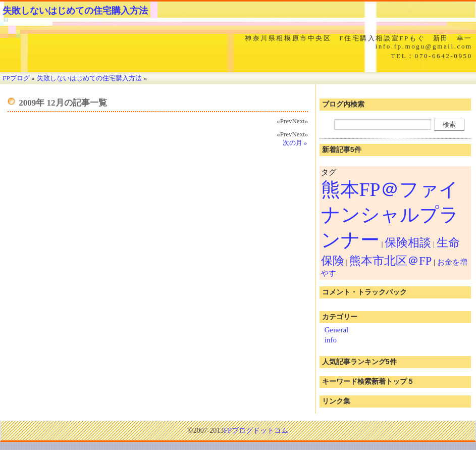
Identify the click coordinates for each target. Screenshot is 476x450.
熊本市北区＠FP (390, 261)
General (336, 330)
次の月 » (295, 143)
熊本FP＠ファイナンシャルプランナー (390, 215)
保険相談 (408, 243)
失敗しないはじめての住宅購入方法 (75, 11)
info (331, 340)
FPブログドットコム (256, 431)
